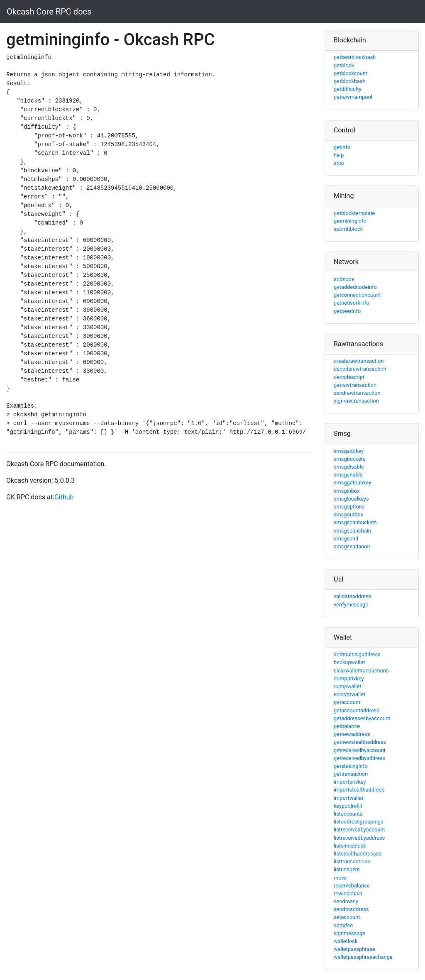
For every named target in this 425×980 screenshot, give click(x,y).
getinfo (342, 147)
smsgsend (346, 539)
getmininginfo (350, 221)
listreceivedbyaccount (359, 830)
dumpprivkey (349, 678)
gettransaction (351, 774)
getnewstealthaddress (360, 742)
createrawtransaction (359, 361)
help (339, 155)
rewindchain (348, 893)
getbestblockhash (355, 57)
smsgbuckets (350, 459)
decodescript (349, 377)
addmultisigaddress (357, 654)
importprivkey (350, 782)
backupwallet (349, 662)
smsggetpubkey (352, 483)
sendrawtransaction (357, 393)
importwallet (348, 798)
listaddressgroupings (359, 822)
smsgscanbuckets (355, 522)
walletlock (346, 941)
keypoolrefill (348, 806)
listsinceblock (350, 846)
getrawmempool (353, 97)
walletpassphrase (354, 949)
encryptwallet (349, 694)
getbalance (347, 726)
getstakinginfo (351, 766)
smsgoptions (349, 507)
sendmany (346, 901)
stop (339, 163)
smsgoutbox (348, 514)
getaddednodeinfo (355, 287)
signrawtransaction (356, 401)
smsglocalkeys (351, 499)
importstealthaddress (359, 790)
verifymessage (351, 605)
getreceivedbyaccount (360, 750)
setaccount (347, 917)
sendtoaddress (351, 909)
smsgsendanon (352, 546)
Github (64, 497)
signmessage (349, 933)
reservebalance (352, 886)
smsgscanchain (352, 531)
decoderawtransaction (360, 369)
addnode (344, 279)
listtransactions (352, 861)
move (340, 878)
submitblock (348, 229)
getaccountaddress (357, 710)
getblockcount (351, 73)
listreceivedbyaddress (359, 838)
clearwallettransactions (361, 671)
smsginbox (347, 491)
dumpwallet (347, 686)
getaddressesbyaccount (362, 718)
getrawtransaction (355, 385)
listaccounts (348, 814)
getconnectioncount (357, 295)
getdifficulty (348, 89)
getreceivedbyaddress (360, 758)
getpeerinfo (347, 311)
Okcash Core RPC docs (49, 12)
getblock (344, 65)
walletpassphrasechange (363, 957)
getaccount (347, 702)
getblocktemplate (354, 213)
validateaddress (352, 596)
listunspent (347, 869)
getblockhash (350, 81)
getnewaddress (352, 734)
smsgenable (348, 475)
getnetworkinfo (352, 303)
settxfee (343, 925)
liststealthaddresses (358, 854)
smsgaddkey (349, 451)
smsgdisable (349, 467)
